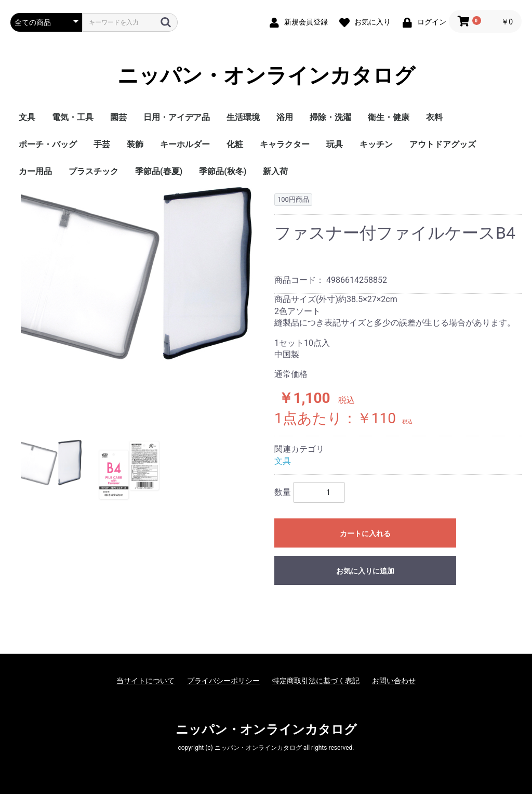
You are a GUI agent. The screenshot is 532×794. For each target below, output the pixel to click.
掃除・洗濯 (330, 117)
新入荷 (275, 171)
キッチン (376, 144)
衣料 (434, 117)
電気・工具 (73, 117)
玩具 (335, 144)
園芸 (118, 117)
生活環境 (243, 117)
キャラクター (285, 144)
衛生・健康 (389, 117)
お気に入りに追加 (365, 571)
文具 (27, 117)
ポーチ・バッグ (48, 144)
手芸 (102, 144)
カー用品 (35, 171)
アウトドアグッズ (443, 144)
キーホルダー (185, 144)
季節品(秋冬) (223, 171)
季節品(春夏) (159, 171)
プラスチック (94, 171)
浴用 (285, 117)
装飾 (135, 144)
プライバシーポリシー (223, 681)
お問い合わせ (394, 681)
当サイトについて (145, 681)
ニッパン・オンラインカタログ (266, 76)
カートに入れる (365, 533)
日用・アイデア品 (177, 117)
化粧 (235, 144)
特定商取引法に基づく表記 (316, 681)
